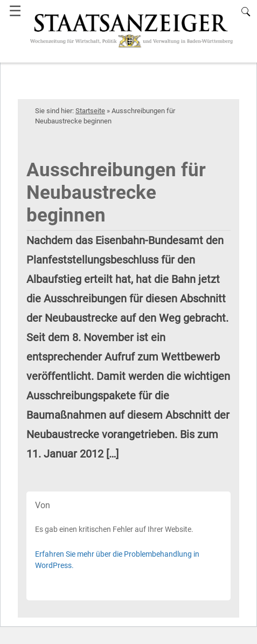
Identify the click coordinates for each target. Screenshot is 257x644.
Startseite (90, 111)
